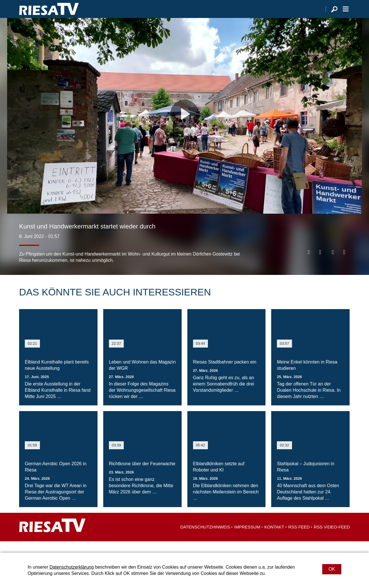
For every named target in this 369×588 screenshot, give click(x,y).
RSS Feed (299, 538)
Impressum (247, 538)
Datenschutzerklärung (72, 567)
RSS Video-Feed (332, 538)
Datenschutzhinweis (205, 538)
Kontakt (274, 538)
